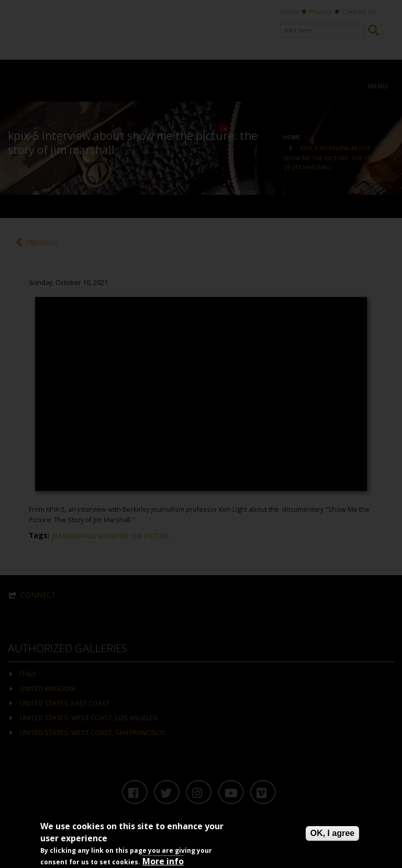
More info (163, 861)
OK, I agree (332, 833)
